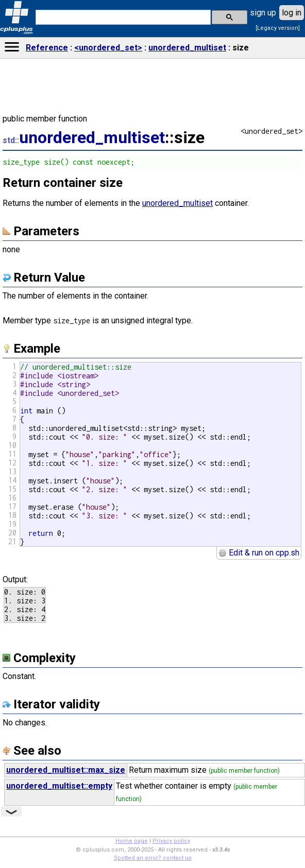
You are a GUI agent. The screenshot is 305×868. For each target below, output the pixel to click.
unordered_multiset (187, 48)
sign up (263, 13)
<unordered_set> (108, 48)
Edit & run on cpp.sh (259, 553)
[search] (122, 18)
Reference (47, 48)
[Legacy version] (278, 28)
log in (292, 13)
